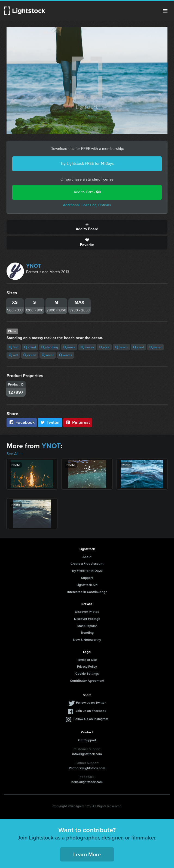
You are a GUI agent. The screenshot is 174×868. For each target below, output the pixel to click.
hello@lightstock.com (87, 782)
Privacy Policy (87, 666)
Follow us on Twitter (91, 703)
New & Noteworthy (87, 640)
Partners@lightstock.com (87, 768)
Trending (87, 632)
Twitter (50, 422)
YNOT (34, 266)
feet (14, 347)
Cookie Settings (87, 673)
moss (69, 347)
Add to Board (87, 227)
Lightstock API (87, 585)
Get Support (87, 740)
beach (121, 347)
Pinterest (78, 422)
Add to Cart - (87, 192)
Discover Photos (87, 612)
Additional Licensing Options (87, 205)
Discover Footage (87, 619)
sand (139, 347)
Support (87, 578)
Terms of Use (87, 660)
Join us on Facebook (91, 711)
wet (13, 355)
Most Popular (87, 626)
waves (66, 355)
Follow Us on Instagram (91, 719)
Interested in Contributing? (87, 592)
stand (30, 347)
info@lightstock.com (87, 754)
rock (104, 347)
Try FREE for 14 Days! (87, 571)
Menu (165, 11)
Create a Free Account (87, 564)
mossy (87, 347)
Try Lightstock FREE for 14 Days (87, 164)
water (155, 347)
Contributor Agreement (87, 681)
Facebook (22, 422)
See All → (15, 454)
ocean (30, 355)
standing (50, 347)
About (87, 557)
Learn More (87, 854)
